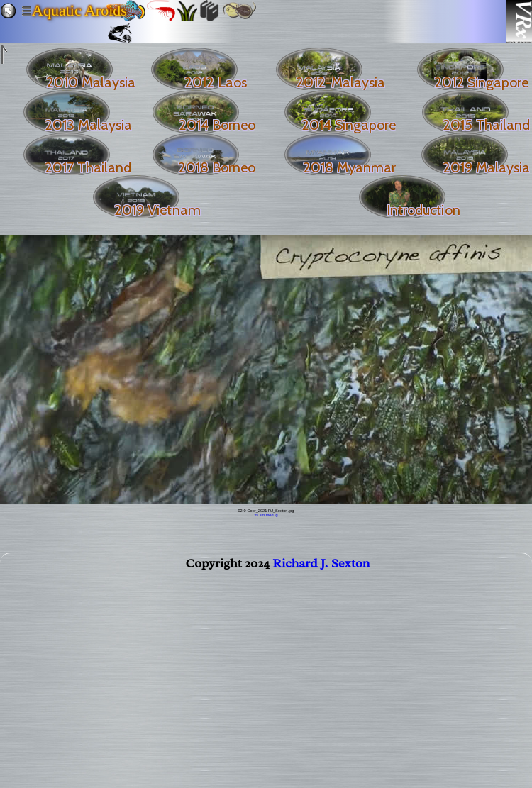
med (270, 515)
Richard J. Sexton (321, 566)
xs (257, 515)
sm (262, 515)
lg (276, 515)
